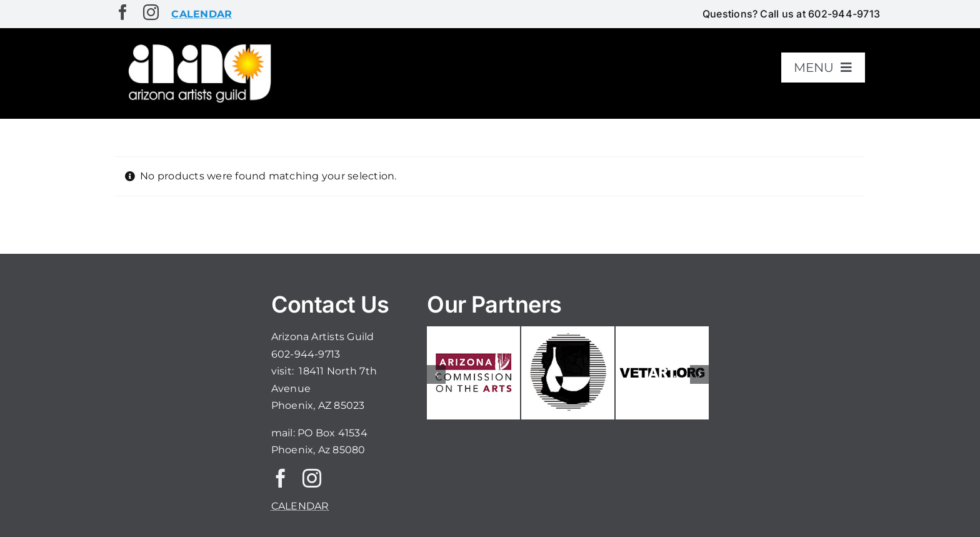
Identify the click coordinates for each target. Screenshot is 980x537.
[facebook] (123, 12)
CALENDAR (300, 506)
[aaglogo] (197, 45)
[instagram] (151, 12)
